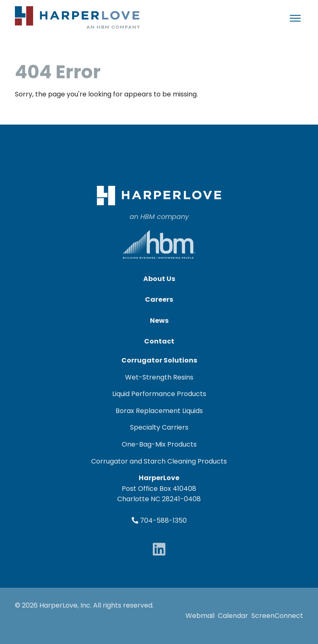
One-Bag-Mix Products (159, 444)
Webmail (200, 616)
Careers (159, 299)
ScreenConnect (277, 616)
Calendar (233, 616)
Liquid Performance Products (159, 394)
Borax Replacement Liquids (159, 411)
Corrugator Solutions (159, 360)
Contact (159, 341)
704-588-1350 (159, 520)
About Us (159, 279)
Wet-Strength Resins (159, 377)
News (159, 321)
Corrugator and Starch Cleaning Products (159, 461)
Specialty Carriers (159, 427)
